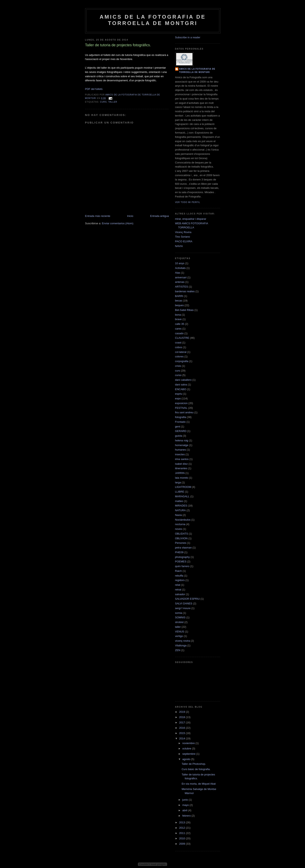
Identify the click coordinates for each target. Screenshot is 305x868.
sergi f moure (183, 608)
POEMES (181, 561)
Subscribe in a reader (188, 37)
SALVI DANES (184, 603)
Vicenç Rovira (183, 232)
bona (178, 315)
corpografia (182, 361)
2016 (183, 728)
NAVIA (179, 246)
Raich (178, 571)
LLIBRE (180, 492)
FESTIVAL (181, 408)
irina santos (182, 459)
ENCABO (181, 389)
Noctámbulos (183, 520)
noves (179, 529)
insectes (180, 454)
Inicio (130, 216)
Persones (181, 543)
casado (179, 333)
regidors (180, 580)
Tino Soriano (183, 237)
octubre (187, 748)
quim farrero (182, 566)
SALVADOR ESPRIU (187, 599)
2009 (183, 844)
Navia (178, 515)
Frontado (180, 422)
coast (178, 343)
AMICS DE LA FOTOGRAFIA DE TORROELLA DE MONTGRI (153, 20)
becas (179, 301)
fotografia (181, 417)
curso (178, 375)
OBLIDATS (182, 534)
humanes (181, 450)
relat (178, 585)
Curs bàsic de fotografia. (196, 769)
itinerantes (181, 468)
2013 (183, 822)
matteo (179, 501)
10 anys (180, 263)
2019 (183, 712)
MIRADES (181, 506)
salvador (180, 594)
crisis (178, 366)
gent (178, 427)
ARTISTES (182, 287)
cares (178, 329)
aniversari (181, 277)
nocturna (180, 524)
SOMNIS (180, 617)
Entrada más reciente (98, 216)
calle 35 (180, 324)
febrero (187, 816)
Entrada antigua (160, 216)
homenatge (182, 445)
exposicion (181, 403)
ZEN (178, 650)
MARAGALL (182, 496)
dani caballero (183, 380)
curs (103, 102)
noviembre (189, 743)
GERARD (181, 431)
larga (178, 482)
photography (182, 557)
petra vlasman (183, 548)
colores (179, 356)
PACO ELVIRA (184, 241)
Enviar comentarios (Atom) (118, 223)
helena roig (182, 440)
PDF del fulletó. (94, 89)
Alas (178, 273)
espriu (179, 394)
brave (178, 319)
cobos (179, 347)
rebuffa (179, 576)
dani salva (181, 385)
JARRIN (180, 473)
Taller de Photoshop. (194, 764)
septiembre (189, 754)
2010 (183, 838)
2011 (183, 833)
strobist (179, 622)
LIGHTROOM (183, 487)
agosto (187, 759)
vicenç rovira (183, 641)
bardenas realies (185, 291)
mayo (186, 805)
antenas (180, 282)
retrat (178, 590)
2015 (183, 733)
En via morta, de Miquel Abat (199, 784)
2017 (183, 722)
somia (179, 613)
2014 (183, 738)
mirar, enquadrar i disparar (191, 219)
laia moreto (182, 478)
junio (185, 800)
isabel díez (181, 464)
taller (113, 102)
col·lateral (181, 352)
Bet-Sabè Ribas (184, 310)
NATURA (180, 510)
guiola (179, 436)
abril (185, 810)
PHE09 (179, 552)
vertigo (179, 636)
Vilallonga (181, 645)
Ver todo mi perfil (188, 202)
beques (180, 305)
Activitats (180, 268)
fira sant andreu (184, 412)
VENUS (180, 632)
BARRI (179, 296)
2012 (183, 828)
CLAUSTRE (182, 338)
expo (178, 398)
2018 (183, 717)
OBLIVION (181, 538)
